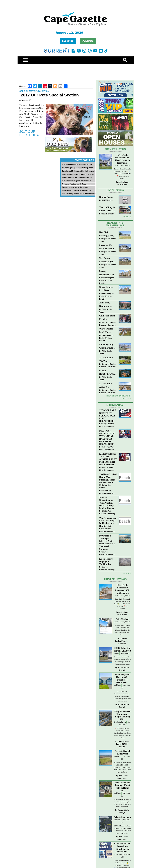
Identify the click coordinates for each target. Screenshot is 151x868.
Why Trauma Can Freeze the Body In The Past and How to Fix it (108, 522)
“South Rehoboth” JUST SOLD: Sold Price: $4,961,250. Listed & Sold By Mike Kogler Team (108, 373)
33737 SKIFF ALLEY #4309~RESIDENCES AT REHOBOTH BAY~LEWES (108, 386)
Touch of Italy (108, 214)
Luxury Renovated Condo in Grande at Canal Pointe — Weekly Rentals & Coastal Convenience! (108, 273)
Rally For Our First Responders (107, 425)
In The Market (115, 405)
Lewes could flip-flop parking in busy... (79, 174)
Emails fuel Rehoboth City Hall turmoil (79, 171)
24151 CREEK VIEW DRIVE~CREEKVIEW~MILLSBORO (107, 359)
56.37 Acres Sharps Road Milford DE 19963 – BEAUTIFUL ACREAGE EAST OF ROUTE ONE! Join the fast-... (122, 767)
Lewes (116, 166)
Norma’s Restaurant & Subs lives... (77, 184)
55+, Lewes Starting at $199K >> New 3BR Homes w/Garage (108, 260)
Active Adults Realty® (123, 669)
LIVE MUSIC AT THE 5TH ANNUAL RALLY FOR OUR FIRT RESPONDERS (108, 459)
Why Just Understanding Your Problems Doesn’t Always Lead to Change (107, 503)
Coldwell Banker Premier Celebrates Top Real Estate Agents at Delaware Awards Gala (108, 318)
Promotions (112, 396)
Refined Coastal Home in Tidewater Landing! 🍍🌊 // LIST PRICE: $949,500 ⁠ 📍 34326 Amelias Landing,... (122, 174)
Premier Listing (115, 149)
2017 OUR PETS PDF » (29, 133)
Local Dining (115, 190)
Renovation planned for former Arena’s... (80, 194)
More (126, 217)
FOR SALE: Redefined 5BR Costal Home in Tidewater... (123, 159)
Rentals (125, 399)
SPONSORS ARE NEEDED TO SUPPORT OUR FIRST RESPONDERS (108, 416)
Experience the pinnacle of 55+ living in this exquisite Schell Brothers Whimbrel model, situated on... (122, 803)
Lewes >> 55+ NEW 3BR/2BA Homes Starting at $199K (107, 247)
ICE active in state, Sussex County (77, 164)
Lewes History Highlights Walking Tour (106, 561)
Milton (116, 653)
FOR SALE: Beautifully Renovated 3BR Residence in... (122, 589)
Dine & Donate (106, 197)
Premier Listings (115, 579)
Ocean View (118, 854)
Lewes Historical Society (107, 553)
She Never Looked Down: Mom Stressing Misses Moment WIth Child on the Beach (108, 481)
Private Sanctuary (122, 817)
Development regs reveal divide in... (78, 181)
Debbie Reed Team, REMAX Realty (122, 744)
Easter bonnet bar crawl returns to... (78, 177)
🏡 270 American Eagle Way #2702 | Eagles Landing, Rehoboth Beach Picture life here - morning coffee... (122, 733)
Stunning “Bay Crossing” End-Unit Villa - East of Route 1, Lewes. (107, 346)
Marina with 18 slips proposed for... (77, 190)
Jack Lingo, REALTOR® (123, 183)
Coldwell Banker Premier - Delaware (108, 324)
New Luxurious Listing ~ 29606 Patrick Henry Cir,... (122, 787)
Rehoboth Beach (120, 722)
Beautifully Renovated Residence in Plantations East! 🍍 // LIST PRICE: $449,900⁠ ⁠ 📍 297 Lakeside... (123, 604)
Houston (117, 820)
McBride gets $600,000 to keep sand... (78, 168)
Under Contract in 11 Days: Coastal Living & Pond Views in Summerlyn (107, 289)
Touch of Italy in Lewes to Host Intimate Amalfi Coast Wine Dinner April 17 (107, 209)
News (125, 396)
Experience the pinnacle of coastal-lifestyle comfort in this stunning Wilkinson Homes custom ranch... (122, 661)
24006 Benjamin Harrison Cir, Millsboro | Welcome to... (122, 678)
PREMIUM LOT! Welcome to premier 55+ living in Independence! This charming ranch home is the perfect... (122, 696)
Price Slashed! (122, 619)
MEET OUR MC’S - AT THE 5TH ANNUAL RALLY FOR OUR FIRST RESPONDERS (107, 437)
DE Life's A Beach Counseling (107, 492)
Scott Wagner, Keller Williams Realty (107, 280)
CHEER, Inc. (107, 200)
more (126, 573)
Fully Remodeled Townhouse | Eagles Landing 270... (122, 715)
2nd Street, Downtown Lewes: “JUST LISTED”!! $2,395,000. (106, 305)
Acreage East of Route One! (122, 752)
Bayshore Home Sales (108, 240)
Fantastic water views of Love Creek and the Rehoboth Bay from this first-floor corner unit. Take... (122, 630)
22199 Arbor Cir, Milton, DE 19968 (122, 649)
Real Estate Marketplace (115, 224)
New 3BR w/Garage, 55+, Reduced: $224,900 (107, 234)
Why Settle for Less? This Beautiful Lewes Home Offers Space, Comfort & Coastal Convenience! (108, 331)
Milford (116, 756)
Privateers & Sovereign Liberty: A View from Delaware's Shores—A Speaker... (107, 542)
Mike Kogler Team (106, 310)
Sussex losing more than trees (75, 187)
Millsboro (117, 685)
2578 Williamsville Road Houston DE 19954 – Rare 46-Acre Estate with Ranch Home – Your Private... (122, 830)
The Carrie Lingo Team (122, 777)
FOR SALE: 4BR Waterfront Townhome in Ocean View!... (122, 847)
